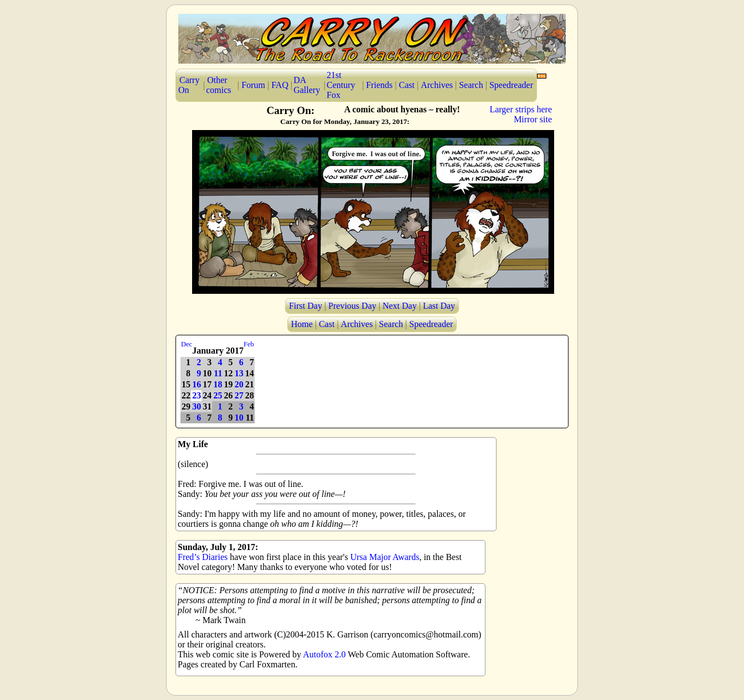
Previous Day (352, 306)
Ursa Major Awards (385, 557)
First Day (306, 306)
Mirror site (533, 119)
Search (471, 85)
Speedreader (511, 85)
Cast (407, 85)
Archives (437, 85)
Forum (253, 85)
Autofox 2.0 (324, 654)
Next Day (400, 306)
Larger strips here (521, 109)
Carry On (189, 85)
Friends (379, 85)
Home (302, 324)
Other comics (218, 85)
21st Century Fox (341, 85)
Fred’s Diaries (203, 557)
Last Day (439, 306)
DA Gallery (307, 85)
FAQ (280, 85)
